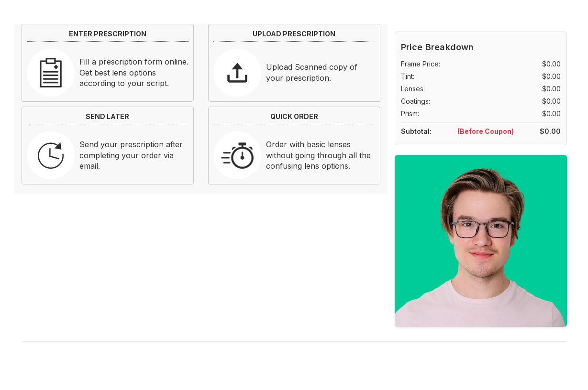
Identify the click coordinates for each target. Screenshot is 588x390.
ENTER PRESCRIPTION (108, 34)
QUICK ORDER (294, 116)
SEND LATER (107, 116)
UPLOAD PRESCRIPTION (294, 34)
